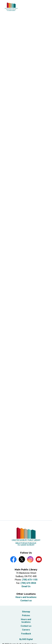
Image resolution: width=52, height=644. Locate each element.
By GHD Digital (26, 639)
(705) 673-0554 (28, 583)
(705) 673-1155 (30, 580)
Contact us (26, 601)
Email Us (26, 586)
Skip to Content (0, 0)
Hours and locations (26, 597)
